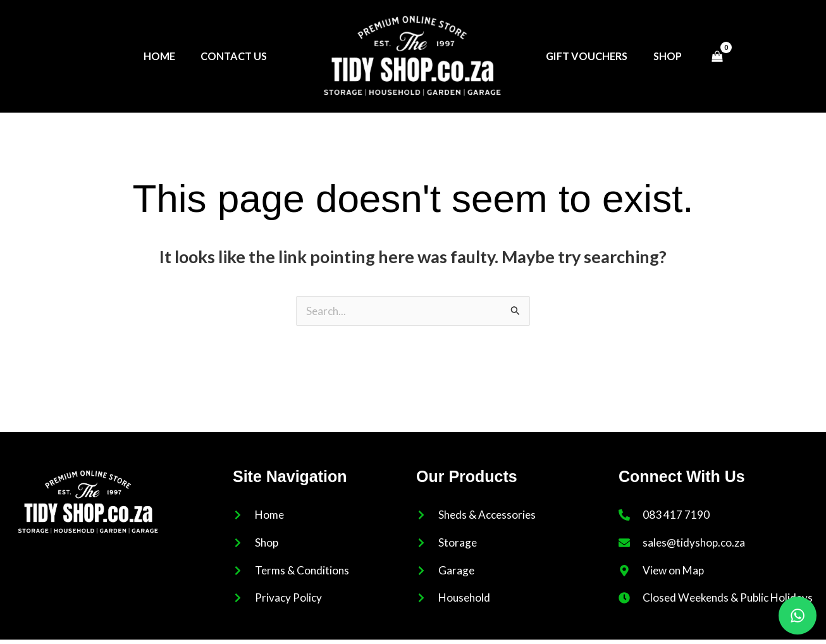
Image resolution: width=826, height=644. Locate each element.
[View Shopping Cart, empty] (718, 56)
